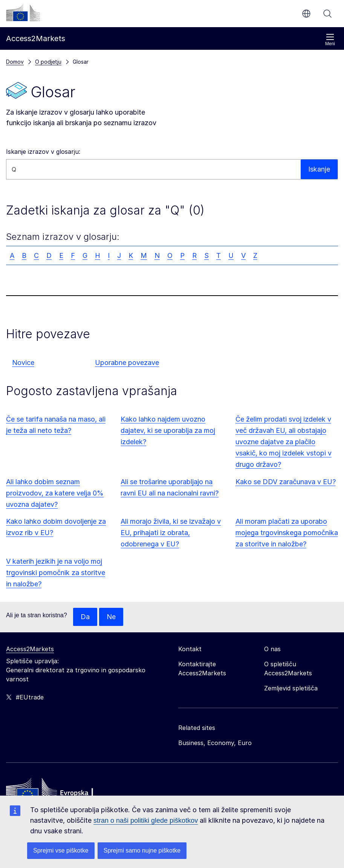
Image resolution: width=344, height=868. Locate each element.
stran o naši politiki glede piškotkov (146, 820)
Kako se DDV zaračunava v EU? (286, 482)
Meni (330, 40)
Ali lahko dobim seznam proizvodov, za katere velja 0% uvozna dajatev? (55, 493)
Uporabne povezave (127, 363)
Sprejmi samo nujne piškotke (142, 850)
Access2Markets (30, 649)
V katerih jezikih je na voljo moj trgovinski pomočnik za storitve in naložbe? (56, 573)
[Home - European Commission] (61, 793)
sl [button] (306, 14)
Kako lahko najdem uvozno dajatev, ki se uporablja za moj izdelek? (168, 430)
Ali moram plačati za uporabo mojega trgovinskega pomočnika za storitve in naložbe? (287, 533)
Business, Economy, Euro (215, 743)
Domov (15, 62)
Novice (23, 363)
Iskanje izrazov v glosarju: (43, 152)
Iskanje (327, 14)
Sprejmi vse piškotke (61, 850)
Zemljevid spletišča (291, 688)
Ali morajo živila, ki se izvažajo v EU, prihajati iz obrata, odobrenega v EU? (171, 533)
